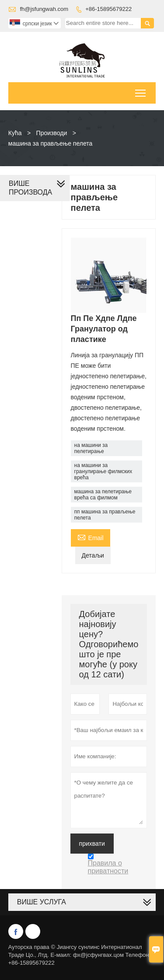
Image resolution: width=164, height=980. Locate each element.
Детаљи (93, 555)
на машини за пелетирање (91, 448)
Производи (52, 133)
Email (91, 537)
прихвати (92, 844)
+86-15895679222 (108, 9)
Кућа (15, 133)
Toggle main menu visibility (141, 90)
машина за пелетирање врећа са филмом (103, 495)
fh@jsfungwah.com (44, 9)
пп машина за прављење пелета (105, 515)
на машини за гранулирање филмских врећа (103, 471)
